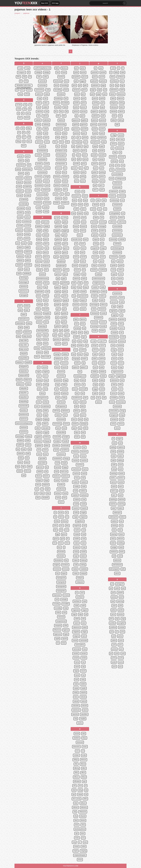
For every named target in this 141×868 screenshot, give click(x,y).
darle (46, 300)
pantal (95, 129)
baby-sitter (24, 341)
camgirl (47, 177)
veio (122, 380)
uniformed (122, 222)
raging (101, 213)
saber (95, 359)
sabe (95, 354)
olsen (83, 833)
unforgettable (115, 213)
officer (83, 773)
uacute (121, 135)
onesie (76, 847)
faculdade (65, 103)
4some (27, 118)
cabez (46, 77)
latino (84, 411)
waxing (114, 526)
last (83, 393)
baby (19, 336)
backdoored (24, 414)
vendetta (114, 398)
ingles (66, 634)
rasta (95, 252)
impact (64, 573)
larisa (83, 380)
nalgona (77, 636)
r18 (93, 200)
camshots (38, 203)
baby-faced (27, 336)
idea (67, 526)
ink (58, 643)
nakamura (76, 627)
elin (36, 493)
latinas (77, 411)
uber (113, 139)
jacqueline (76, 77)
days (39, 339)
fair (56, 111)
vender (121, 393)
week (121, 547)
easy (46, 380)
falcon (58, 133)
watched (121, 499)
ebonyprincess (42, 398)
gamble (58, 244)
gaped (56, 283)
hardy (58, 498)
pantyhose (102, 138)
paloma (95, 120)
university (113, 239)
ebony (42, 393)
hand (64, 428)
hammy (66, 424)
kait (86, 205)
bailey (21, 458)
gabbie (58, 222)
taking (122, 103)
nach (82, 593)
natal (76, 684)
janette (76, 103)
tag (117, 85)
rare (102, 239)
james (84, 90)
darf (48, 292)
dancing (39, 261)
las (83, 385)
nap (83, 666)
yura (121, 649)
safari (95, 380)
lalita (74, 346)
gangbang (61, 261)
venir (122, 419)
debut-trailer (46, 357)
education (46, 428)
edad (39, 411)
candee (46, 207)
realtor (102, 300)
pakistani (96, 116)
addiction (28, 252)
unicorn (113, 218)
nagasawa (76, 610)
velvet (114, 389)
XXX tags (55, 3)
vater (114, 354)
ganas (65, 252)
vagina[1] (113, 311)
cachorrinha (39, 90)
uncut (112, 179)
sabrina (102, 359)
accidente (21, 208)
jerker (83, 172)
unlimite (122, 239)
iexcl (67, 530)
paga (103, 85)
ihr (68, 539)
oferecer (84, 760)
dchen (46, 339)
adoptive (19, 265)
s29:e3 (95, 350)
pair (103, 103)
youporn (17, 13)
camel (47, 164)
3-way (27, 68)
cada (48, 90)
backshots (24, 432)
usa (113, 278)
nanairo (84, 653)
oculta (84, 755)
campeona (46, 190)
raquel (96, 239)
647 (24, 137)
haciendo (58, 380)
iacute (61, 513)
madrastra (84, 495)
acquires (19, 230)
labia (76, 319)
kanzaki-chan (77, 239)
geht (55, 331)
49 (30, 109)
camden (39, 164)
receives (103, 322)
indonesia (61, 617)
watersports (113, 517)
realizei (94, 296)
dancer (39, 257)
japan (82, 116)
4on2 (20, 118)
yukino (114, 640)
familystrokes (61, 159)
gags (58, 235)
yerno (113, 614)
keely (76, 309)
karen (83, 248)
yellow (114, 610)
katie (74, 283)
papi (95, 151)
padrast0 (94, 81)
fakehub (61, 120)
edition (45, 424)
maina (77, 543)
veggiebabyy (121, 376)
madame (84, 482)
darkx (39, 300)
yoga (123, 619)
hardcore (56, 476)
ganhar (66, 270)
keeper (83, 309)
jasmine (77, 133)
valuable (114, 328)
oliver (77, 825)
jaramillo (84, 129)
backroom (24, 419)
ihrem (61, 543)
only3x (76, 851)
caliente (38, 120)
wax (121, 521)
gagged (57, 231)
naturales (76, 706)
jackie (76, 72)
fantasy (58, 181)
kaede (85, 196)
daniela (42, 274)
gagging (65, 231)
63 (24, 133)
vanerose (113, 341)
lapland (75, 367)
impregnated (61, 586)
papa (104, 142)
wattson (114, 521)
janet (84, 98)
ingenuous (58, 634)
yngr (117, 619)
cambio (38, 155)
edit (39, 424)
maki (76, 565)
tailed (122, 90)
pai (105, 90)
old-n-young (77, 799)
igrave (56, 539)
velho (120, 385)
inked (64, 643)
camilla (38, 181)
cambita (46, 155)
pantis (95, 133)
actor (20, 239)
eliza (38, 498)
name (84, 636)
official (84, 777)
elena (38, 485)
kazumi (84, 305)
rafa (95, 213)
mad (83, 478)
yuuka (114, 662)
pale (103, 116)
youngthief (121, 623)
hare (65, 498)
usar (114, 283)
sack (95, 367)
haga (66, 380)
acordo (28, 226)
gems (65, 344)
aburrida (28, 182)
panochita (102, 125)
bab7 (20, 306)
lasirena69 (83, 389)
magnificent (80, 521)
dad (38, 222)
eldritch (40, 472)
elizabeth (45, 498)
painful (102, 98)
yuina (122, 632)
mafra (76, 513)
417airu (19, 105)
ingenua (66, 630)
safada (94, 372)
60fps (29, 128)
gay (57, 318)
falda (65, 133)
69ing (18, 141)
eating (46, 385)
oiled (74, 790)
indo (65, 612)
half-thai (56, 411)
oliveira (83, 820)
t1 (118, 68)
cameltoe (38, 168)
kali (86, 213)
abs (27, 174)
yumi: (120, 645)
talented (114, 111)
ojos (74, 794)
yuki (114, 636)
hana (58, 428)
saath (102, 350)
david (47, 318)
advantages (24, 282)
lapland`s (84, 367)
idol (61, 530)
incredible (66, 604)
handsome (61, 454)
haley (64, 398)
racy (100, 209)
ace (28, 208)
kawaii (83, 292)
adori (20, 269)
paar (101, 68)
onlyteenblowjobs (80, 855)
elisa (42, 493)
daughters (39, 318)
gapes (65, 287)
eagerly (46, 372)
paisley (96, 107)
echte (39, 402)
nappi (76, 671)
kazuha (76, 305)
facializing (58, 98)
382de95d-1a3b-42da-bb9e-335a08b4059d (24, 86)
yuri (111, 653)
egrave (39, 432)
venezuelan (114, 411)
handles (56, 445)
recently (103, 326)
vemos (113, 393)
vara (113, 346)
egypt (46, 432)
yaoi (123, 588)
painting (96, 103)
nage (74, 614)
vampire (115, 332)
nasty (83, 680)
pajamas (26, 13)
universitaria (117, 231)
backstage (20, 436)
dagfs (39, 231)
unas (112, 170)
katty (74, 287)
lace (77, 324)
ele (46, 472)
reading (99, 274)
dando (47, 261)
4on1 (28, 113)
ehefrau (47, 437)
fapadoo (58, 190)
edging (46, 419)
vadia (122, 302)
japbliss (84, 120)
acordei (20, 226)
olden (85, 799)
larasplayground (80, 376)
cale (47, 111)
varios (121, 350)
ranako (95, 231)
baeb (24, 449)
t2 (123, 68)
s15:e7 (102, 346)
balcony (27, 471)
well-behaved (117, 565)
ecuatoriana (46, 406)
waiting (113, 447)
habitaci (65, 354)
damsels (40, 248)
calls (46, 133)
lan (87, 346)
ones (85, 842)
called (45, 129)
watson (123, 517)
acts (18, 243)
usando (120, 278)
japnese (84, 125)
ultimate (114, 161)
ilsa (66, 560)
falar (66, 129)
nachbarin (80, 597)
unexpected (117, 205)
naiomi (77, 623)
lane (74, 354)
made (84, 486)
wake (114, 456)
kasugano (83, 265)
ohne (80, 786)
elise (48, 493)
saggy (95, 389)
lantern (84, 359)
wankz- (113, 478)
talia (120, 116)
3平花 (27, 94)
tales (114, 116)
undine (122, 192)
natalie (84, 688)
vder (121, 359)
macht (84, 473)
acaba (19, 187)
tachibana (121, 77)
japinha (76, 125)
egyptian (38, 437)
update (122, 257)
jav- (79, 138)
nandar (84, 658)
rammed (94, 222)
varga (114, 350)
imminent (57, 569)
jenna (85, 159)
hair (56, 389)
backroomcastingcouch (24, 423)
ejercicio (40, 467)
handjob (66, 437)
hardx (65, 493)
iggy (58, 534)
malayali (83, 573)
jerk (86, 168)
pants (102, 133)
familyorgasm (61, 155)
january (84, 111)
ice (67, 517)
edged (39, 419)
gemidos (65, 339)
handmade (65, 445)
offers (84, 768)
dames (39, 244)
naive (84, 623)
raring (96, 244)
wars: (114, 495)
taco (122, 81)
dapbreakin (40, 292)
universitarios (117, 235)
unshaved (113, 257)
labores (83, 319)
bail (30, 449)
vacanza (114, 298)
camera (47, 168)
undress (112, 196)
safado (103, 376)
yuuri (114, 666)
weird (120, 556)
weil (114, 556)
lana (76, 350)
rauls (102, 252)
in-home (66, 595)
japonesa (76, 129)
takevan (121, 98)
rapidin (103, 235)
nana (85, 649)
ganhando (57, 270)
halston (58, 415)
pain (105, 94)
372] (26, 81)
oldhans (83, 803)
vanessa (122, 341)
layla (74, 428)
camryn (39, 198)
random (102, 231)
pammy (94, 125)
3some (29, 90)
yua (112, 632)
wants (114, 486)
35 (21, 81)
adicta (28, 260)
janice (84, 103)
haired (57, 393)
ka (83, 192)
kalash (80, 213)
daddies (39, 226)
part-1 (101, 185)
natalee (83, 684)
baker (29, 467)
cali (38, 116)
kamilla (77, 222)
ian (67, 513)
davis (46, 322)
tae (112, 85)
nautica (80, 723)
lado (80, 332)
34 (30, 77)
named (75, 640)
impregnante (61, 578)
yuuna (121, 662)
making (83, 565)
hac (66, 359)
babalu (27, 306)
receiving (94, 326)
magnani (83, 517)
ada (30, 243)
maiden (77, 539)
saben (102, 354)
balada (20, 471)
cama (47, 142)
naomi (77, 666)
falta (67, 142)
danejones (46, 265)
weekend (114, 552)
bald (24, 475)
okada (80, 794)
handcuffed (61, 432)
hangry (67, 459)
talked (114, 120)
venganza (114, 415)
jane (83, 94)
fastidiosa (65, 203)
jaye (86, 146)
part (95, 185)
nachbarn (77, 601)
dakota (46, 235)
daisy (39, 235)
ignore (64, 534)
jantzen (76, 111)
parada (101, 151)
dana (39, 252)
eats (39, 389)
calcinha (40, 111)
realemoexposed (99, 278)
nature (85, 710)
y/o (112, 584)
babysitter (24, 388)
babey (29, 323)
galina (64, 235)
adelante (20, 256)
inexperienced (61, 621)
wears (121, 534)
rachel (93, 209)
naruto (77, 675)
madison (83, 491)
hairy (58, 398)
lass (77, 393)
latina (83, 406)
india (66, 608)
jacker (83, 68)
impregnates (61, 591)
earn (39, 376)
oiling (80, 790)
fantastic (65, 177)
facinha (56, 103)
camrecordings (42, 194)
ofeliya (76, 760)
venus (117, 428)
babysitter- (24, 393)
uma (112, 166)
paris (96, 168)
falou (55, 142)
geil (61, 331)
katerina (77, 278)
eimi (39, 450)
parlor (95, 177)
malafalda (84, 569)
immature (65, 565)
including (56, 604)
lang (86, 354)
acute (24, 243)
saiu (98, 398)
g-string (65, 218)
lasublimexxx (77, 398)
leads (77, 437)
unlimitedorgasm (117, 248)
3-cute (20, 68)
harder (57, 480)
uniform (121, 218)
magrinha (77, 526)
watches (113, 504)
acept (28, 213)
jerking (83, 177)
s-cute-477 (102, 341)
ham (65, 415)
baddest (21, 441)
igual (62, 539)
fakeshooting (61, 125)
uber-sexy (120, 139)
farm (65, 190)
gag (65, 226)
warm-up (114, 491)
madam (75, 482)
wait (120, 443)
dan (47, 248)
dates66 (45, 309)
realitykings (95, 292)
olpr (77, 833)
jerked (77, 172)
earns (45, 376)
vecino (121, 363)
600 (23, 128)
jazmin (84, 151)
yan (111, 588)
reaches (102, 265)
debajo (37, 348)
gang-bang (64, 257)
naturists (75, 714)
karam (82, 244)
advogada (24, 295)
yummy (114, 649)
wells (123, 569)
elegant (39, 480)
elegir (46, 480)
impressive (57, 595)
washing (113, 499)
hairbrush (64, 389)
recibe (95, 331)
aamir (28, 156)
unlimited (117, 244)
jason (84, 133)
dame (46, 239)
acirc (19, 221)
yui (117, 632)
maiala (77, 534)
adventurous (24, 291)
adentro (20, 260)
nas (83, 675)
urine (121, 274)
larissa (77, 385)
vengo (122, 415)
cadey (47, 94)
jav (73, 138)
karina (76, 257)
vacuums (114, 302)
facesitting (58, 90)
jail (80, 85)
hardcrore (66, 476)
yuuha (121, 658)
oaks (84, 734)
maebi (76, 504)
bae (18, 449)
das (46, 305)
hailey (64, 385)
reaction (94, 270)
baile (28, 454)
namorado (77, 649)
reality (103, 287)
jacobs (83, 72)
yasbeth (120, 593)
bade (28, 441)
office (76, 773)
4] (18, 113)
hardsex (58, 493)
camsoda (47, 203)
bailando (21, 454)
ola (86, 794)
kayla (76, 300)
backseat (24, 427)
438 (25, 109)
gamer (66, 248)
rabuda (96, 205)
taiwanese (121, 94)
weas (113, 539)
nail (86, 614)
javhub (85, 138)
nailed (77, 619)
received (94, 322)
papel (102, 146)
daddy (47, 226)
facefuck (61, 77)
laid (74, 341)
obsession (76, 747)
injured (65, 639)
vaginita (115, 315)
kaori (86, 239)
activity (27, 234)
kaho (75, 200)
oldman (75, 807)
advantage (24, 278)
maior (83, 543)
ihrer (59, 547)
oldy (75, 812)
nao (83, 662)
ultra (121, 161)
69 (29, 137)
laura (76, 415)
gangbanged (61, 265)
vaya (120, 354)
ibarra (61, 517)
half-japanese (61, 406)
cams (46, 198)
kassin (75, 265)
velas (114, 385)
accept (20, 195)
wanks (122, 473)
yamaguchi (120, 584)
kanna (83, 231)
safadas (102, 372)
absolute (20, 178)
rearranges (94, 305)
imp (57, 573)
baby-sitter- (24, 345)
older (76, 803)
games (58, 252)
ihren (67, 543)
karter (83, 261)
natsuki (76, 701)
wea (114, 530)
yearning (120, 601)
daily (46, 231)
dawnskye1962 (42, 331)
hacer (57, 367)
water (114, 508)
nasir (77, 680)
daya (39, 335)
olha (76, 816)
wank (121, 469)
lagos (84, 337)
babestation (20, 323)
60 (18, 128)
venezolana (121, 402)
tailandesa (114, 90)
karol (76, 261)
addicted (19, 252)
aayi (27, 161)
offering (77, 768)
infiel (66, 626)
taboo (113, 77)
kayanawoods (82, 296)
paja (102, 107)
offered (83, 764)
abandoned (21, 165)
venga (123, 411)
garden (65, 296)
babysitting (24, 401)
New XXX (45, 3)
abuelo (19, 182)
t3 (111, 72)
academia (27, 187)
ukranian (122, 157)
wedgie (114, 547)
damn (46, 244)
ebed (45, 389)
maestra (76, 508)
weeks (122, 552)
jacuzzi (85, 77)
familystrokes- (61, 164)
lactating (77, 328)
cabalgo (47, 72)
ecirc (37, 406)
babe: (27, 310)
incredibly (58, 608)
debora (39, 352)
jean (79, 155)
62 (19, 133)
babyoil (19, 380)
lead (83, 432)
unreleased (117, 252)
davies (39, 322)
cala (39, 107)
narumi (83, 671)
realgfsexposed (99, 283)
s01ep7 (95, 346)
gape (64, 278)
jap (77, 116)
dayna (46, 335)
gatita (57, 313)
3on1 (22, 90)
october (76, 755)
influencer (57, 630)
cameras (39, 177)
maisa (76, 552)
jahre (74, 85)
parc (95, 159)
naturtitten (84, 714)
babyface (20, 362)
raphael (95, 235)
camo (47, 185)
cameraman (42, 172)
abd (29, 165)
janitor (76, 107)
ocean (85, 747)
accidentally (24, 204)
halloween (65, 411)
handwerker (57, 459)
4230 (19, 109)
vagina (120, 306)
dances (46, 257)
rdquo (94, 265)
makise (75, 569)
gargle (66, 300)
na (77, 593)
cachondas (42, 85)
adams (20, 247)
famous (59, 168)
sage (102, 385)
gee (58, 322)
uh (112, 148)
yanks (117, 588)
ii (64, 547)
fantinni (57, 185)
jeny (81, 168)
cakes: (46, 103)
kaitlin (76, 209)
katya (86, 287)
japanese (76, 120)
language (76, 359)
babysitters (24, 397)
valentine (122, 319)
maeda (83, 504)
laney (80, 354)
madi (76, 491)
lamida (80, 346)
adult (19, 274)
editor (38, 428)
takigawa (114, 103)
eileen (47, 445)
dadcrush (45, 222)
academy (20, 191)
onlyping (83, 851)
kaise (80, 205)
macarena (84, 452)
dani (46, 270)
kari (77, 252)
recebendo (99, 318)
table (123, 72)
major (76, 556)
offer (76, 764)
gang (56, 257)
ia (55, 513)
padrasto (103, 81)
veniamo (114, 419)
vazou (114, 359)
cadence (39, 94)
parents (102, 164)
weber (113, 543)
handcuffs (57, 437)
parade (94, 155)
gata (64, 309)
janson (83, 107)
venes (112, 402)
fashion (58, 198)
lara (80, 372)
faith (58, 116)
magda (83, 513)
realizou (102, 296)
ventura (121, 424)
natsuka (83, 697)
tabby (116, 72)
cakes (39, 103)
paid (92, 94)
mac (84, 447)
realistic (95, 287)
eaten (39, 385)
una (123, 166)
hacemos (64, 363)
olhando (83, 816)
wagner (120, 439)
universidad (117, 226)
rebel (94, 309)
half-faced (61, 402)
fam (58, 146)
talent (122, 107)
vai (121, 315)
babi (20, 328)
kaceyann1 (76, 196)
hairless (65, 393)
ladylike (77, 337)
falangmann (58, 129)
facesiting (64, 85)
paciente (95, 72)
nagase (85, 610)
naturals (84, 706)
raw (95, 261)
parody (95, 181)
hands (56, 450)
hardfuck (61, 485)
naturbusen (76, 710)
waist (114, 443)
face (58, 72)
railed (96, 218)
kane (76, 231)
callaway (46, 125)
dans (40, 287)
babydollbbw (24, 358)
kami (84, 218)
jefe (74, 159)
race (102, 205)
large (77, 380)
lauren (83, 415)
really (95, 300)
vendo (122, 398)
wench (117, 573)
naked (85, 627)
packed (103, 72)
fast (65, 198)
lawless (75, 424)
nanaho (76, 653)
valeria (114, 324)
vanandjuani (114, 337)
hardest (65, 480)
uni (123, 213)
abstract (28, 178)
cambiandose (42, 151)
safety (102, 380)
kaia (85, 200)
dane (37, 265)
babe (20, 310)
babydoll (24, 354)
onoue (80, 860)
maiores (77, 547)
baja (18, 467)
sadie (102, 367)
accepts (27, 195)
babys (28, 384)
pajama (94, 111)
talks (117, 125)
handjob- (57, 441)
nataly (76, 693)
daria (39, 296)
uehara (113, 144)
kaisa (74, 205)
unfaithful (117, 209)
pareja (101, 159)
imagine (56, 565)
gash (58, 309)
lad (84, 328)
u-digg (114, 135)
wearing (114, 534)
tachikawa (114, 81)
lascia (75, 389)
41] (25, 105)
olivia (83, 825)
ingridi (57, 639)
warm (121, 486)
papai (95, 146)
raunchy (95, 257)
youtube (122, 627)
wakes (121, 456)
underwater (117, 187)
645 (19, 137)
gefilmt (65, 326)
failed (65, 107)
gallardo (58, 239)
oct (83, 751)
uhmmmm (120, 148)
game (65, 244)
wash (121, 495)
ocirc (77, 751)
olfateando (83, 812)
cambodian (42, 159)
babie (27, 328)
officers (76, 777)
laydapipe (84, 424)
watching (121, 504)
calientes (47, 120)
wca (121, 526)
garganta (58, 300)
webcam (120, 539)
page (99, 90)
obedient (76, 738)
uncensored (120, 170)
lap (84, 363)
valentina (113, 319)
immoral (66, 569)
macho (85, 469)
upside (114, 265)
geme (67, 335)
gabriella (58, 226)
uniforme (112, 222)
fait (67, 111)
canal (38, 207)
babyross (20, 384)
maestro (84, 508)
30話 (24, 77)
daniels (39, 283)
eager (38, 372)
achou (27, 217)
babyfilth (28, 362)
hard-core (64, 472)
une (122, 200)
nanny (77, 662)
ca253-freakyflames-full (42, 68)
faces (57, 85)
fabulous (64, 68)
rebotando (95, 313)
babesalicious (24, 319)
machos (76, 473)
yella (121, 606)
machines (80, 465)
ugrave (121, 144)
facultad (58, 107)
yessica (121, 614)
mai (84, 530)
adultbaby (27, 274)
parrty (102, 181)
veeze (114, 367)
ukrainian (113, 157)
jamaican (76, 90)
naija (80, 614)
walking (120, 460)
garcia (57, 296)
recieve (102, 331)
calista (38, 125)
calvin (46, 138)
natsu (76, 697)
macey (83, 456)
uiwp (115, 152)
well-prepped (114, 569)
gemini (58, 344)
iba (55, 517)
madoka (75, 495)
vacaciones (117, 293)
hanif (57, 463)
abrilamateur (27, 169)
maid (84, 534)
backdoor (24, 410)
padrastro (95, 85)
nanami (76, 658)
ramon (94, 226)
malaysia (80, 578)
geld (55, 335)
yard (113, 593)
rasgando (95, 248)
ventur (113, 424)
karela (77, 248)
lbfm (86, 428)
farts (67, 194)
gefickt (57, 326)
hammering (57, 424)
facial (66, 90)
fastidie (56, 203)
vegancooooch (117, 372)
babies (19, 332)
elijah (48, 489)
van (121, 332)
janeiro (77, 98)
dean (46, 344)
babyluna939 (24, 375)
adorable (28, 265)
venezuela (117, 406)
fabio (57, 68)
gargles (58, 305)
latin (77, 406)
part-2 (95, 190)
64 (28, 133)
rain (102, 218)
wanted (121, 482)
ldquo (77, 432)
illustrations (58, 560)
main (84, 539)
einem (45, 450)
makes (76, 560)
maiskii (83, 552)
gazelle (64, 318)
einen (39, 454)
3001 (18, 77)
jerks (77, 181)
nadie (83, 606)
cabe (39, 77)
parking (102, 172)
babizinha (27, 332)
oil (86, 786)
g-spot (57, 218)
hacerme (61, 372)
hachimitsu (61, 376)
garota (65, 305)
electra (39, 476)
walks (114, 465)
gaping (58, 292)
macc (76, 456)
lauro (74, 419)
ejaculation (42, 463)
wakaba (120, 452)
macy (77, 478)
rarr (102, 244)
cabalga (38, 72)
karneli (83, 257)
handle (66, 441)
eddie (46, 411)
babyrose (28, 380)
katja (80, 283)
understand (117, 183)
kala (74, 213)
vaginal (122, 311)
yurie (123, 653)
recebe (103, 313)
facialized (61, 94)
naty (76, 719)
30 (29, 72)
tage (122, 85)
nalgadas (76, 632)
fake (64, 116)
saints (102, 393)
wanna (113, 482)
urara (113, 270)
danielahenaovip (42, 278)
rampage (102, 226)
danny (46, 283)
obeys (84, 738)
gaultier (64, 313)
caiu (46, 98)
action (20, 234)
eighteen (39, 445)
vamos (121, 328)
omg (74, 842)
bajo (23, 467)
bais (27, 458)
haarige (57, 354)
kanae (76, 226)
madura (77, 499)
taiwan (112, 94)
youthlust (113, 627)
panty (94, 138)
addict (28, 247)
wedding (121, 543)
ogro (84, 781)
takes (113, 98)
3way (20, 94)
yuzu (120, 666)
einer (46, 454)
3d (17, 90)
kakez (83, 209)
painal (95, 98)
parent (95, 164)
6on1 (29, 141)
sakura (99, 402)
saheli (102, 389)
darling (40, 305)
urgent (114, 274)
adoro (27, 269)
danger (39, 270)
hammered (61, 419)
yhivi (111, 619)
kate (84, 274)
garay (65, 292)
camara (42, 146)
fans (64, 172)
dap (46, 287)
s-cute (94, 341)
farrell (56, 194)
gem (61, 335)
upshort (120, 261)
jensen (74, 168)
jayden (79, 146)
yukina (120, 636)
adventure (24, 287)
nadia (77, 606)
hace (57, 363)
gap (58, 278)
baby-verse (24, 349)
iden (56, 530)
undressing (115, 200)
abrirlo (21, 174)
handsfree (65, 450)
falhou (64, 138)
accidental (24, 200)
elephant (46, 485)
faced (64, 72)
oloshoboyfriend (80, 829)
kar (76, 244)
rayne (101, 261)
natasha (83, 693)
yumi (114, 645)
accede (28, 191)
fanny (58, 172)
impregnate (61, 582)
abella (18, 169)
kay (74, 296)
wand (121, 465)
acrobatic (28, 230)
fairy (61, 111)
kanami (83, 226)
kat (84, 270)
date (38, 309)
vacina (122, 298)
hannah (58, 467)
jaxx (86, 142)
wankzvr (121, 478)
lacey (83, 324)
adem (28, 256)
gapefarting (65, 283)
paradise (102, 155)
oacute (77, 734)
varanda (120, 346)
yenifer (121, 610)
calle (39, 129)
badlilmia (20, 445)
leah (83, 437)
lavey (80, 419)
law (86, 419)
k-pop (78, 192)
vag (114, 306)
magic (75, 517)
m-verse (77, 447)
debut (37, 357)
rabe (98, 200)
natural (84, 701)
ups (113, 261)
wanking (114, 473)
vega (121, 367)
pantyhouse (95, 142)
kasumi (77, 270)
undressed (121, 196)
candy (46, 211)
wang (114, 469)
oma (83, 838)
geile (67, 331)
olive (76, 820)
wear (120, 530)
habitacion (58, 359)
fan (65, 168)
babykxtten (24, 371)
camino (46, 181)
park (102, 168)
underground (121, 179)
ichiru (55, 526)
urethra (120, 270)
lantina (77, 363)
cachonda (42, 81)
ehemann (38, 441)
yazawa (114, 597)
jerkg (76, 177)
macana (75, 452)
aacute (20, 156)
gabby (65, 222)
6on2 (24, 146)
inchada (64, 599)
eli (42, 489)
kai (80, 200)
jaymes (76, 151)
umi (117, 166)
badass (29, 436)
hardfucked (61, 489)
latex (76, 402)
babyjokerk (24, 367)
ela (47, 467)
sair (93, 398)
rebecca (104, 305)
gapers (58, 287)
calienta (45, 116)
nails (83, 619)
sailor (95, 393)
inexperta (58, 626)
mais (84, 547)
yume (121, 640)
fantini (65, 181)
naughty (83, 719)
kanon (80, 235)
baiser (27, 462)
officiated (77, 781)
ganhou (58, 274)
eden (39, 415)
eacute (45, 367)
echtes (46, 402)
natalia (76, 688)
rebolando (102, 309)
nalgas (84, 632)
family (64, 146)
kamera (77, 218)
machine (84, 460)
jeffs (79, 159)
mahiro (77, 530)
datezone (38, 313)
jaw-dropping (77, 142)
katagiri (77, 274)
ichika (57, 521)
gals (65, 239)
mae (84, 499)
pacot (95, 77)
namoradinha (80, 645)
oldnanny (84, 807)
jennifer (77, 164)
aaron (21, 161)
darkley (46, 296)
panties (102, 129)
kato (86, 283)
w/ (113, 439)
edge (46, 415)
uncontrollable (117, 174)
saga (95, 385)
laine (80, 341)
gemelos (57, 339)
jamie (77, 94)
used (120, 283)
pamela (103, 120)
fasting (61, 207)
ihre (55, 543)
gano (65, 274)
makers (83, 556)
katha (84, 278)
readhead (103, 270)
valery (121, 324)
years (114, 606)
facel (66, 81)
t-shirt (113, 68)
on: (80, 842)
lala (86, 341)
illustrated (61, 552)
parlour (102, 177)
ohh (74, 786)
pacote (102, 77)
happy (65, 467)
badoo (28, 445)
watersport (117, 513)
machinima (76, 469)
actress (27, 239)
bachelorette (24, 406)
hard (56, 472)
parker (95, 172)
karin (83, 252)
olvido (77, 838)
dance (46, 252)
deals (39, 344)
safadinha (95, 376)
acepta (20, 217)
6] (24, 141)
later (86, 398)
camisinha (39, 185)
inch (57, 599)
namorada (84, 640)
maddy (76, 486)
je (74, 155)
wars (122, 491)
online (84, 847)
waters (121, 508)
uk (120, 152)
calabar (45, 107)
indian (58, 612)
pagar (93, 90)
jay (73, 146)
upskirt (121, 265)
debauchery (46, 348)
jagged (83, 81)
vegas (112, 376)
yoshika (112, 623)
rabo (104, 200)
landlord (83, 350)
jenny (84, 164)
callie (39, 133)
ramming (103, 222)
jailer (85, 85)
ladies (74, 332)
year (113, 601)
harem (61, 502)
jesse (83, 181)
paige (99, 94)
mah (84, 526)
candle (39, 211)
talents (121, 111)
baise (20, 462)
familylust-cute (61, 151)
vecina (114, 363)
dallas (39, 239)
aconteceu (27, 221)
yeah (121, 597)
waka (113, 452)
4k (23, 113)
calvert (39, 138)
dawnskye (42, 326)
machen (76, 460)
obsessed (80, 742)
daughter (47, 313)
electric (46, 476)
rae (105, 209)
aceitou (20, 213)
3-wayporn (21, 72)
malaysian (80, 582)
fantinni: (65, 185)
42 (30, 105)
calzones (39, 142)
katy (80, 287)
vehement (114, 380)
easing (39, 380)
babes (24, 314)
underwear (114, 192)
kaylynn (83, 300)
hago (58, 385)
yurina (114, 658)
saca (94, 363)
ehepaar (47, 441)
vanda (123, 337)
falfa (58, 138)
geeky (64, 322)
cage (40, 98)
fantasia (57, 177)
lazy (80, 428)
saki (104, 398)
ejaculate (42, 459)
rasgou (103, 248)
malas (76, 573)
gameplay (57, 248)
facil (66, 98)
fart (62, 194)
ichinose (65, 521)
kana (84, 222)
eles (37, 489)
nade (84, 601)
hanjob (64, 463)
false (61, 142)
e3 (39, 367)
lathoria (83, 402)
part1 (102, 190)
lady (86, 332)
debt (46, 352)
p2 (96, 68)
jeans (85, 155)
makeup (84, 560)
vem (121, 389)
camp (37, 190)
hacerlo (64, 367)
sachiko (102, 363)
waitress (121, 447)
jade (76, 81)
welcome (117, 560)
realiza (104, 292)
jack (76, 68)
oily (86, 790)
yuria (117, 653)
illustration (61, 556)
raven (103, 257)
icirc (62, 526)
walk (113, 460)
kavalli (76, 292)
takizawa (114, 107)
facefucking (58, 81)
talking (121, 120)
